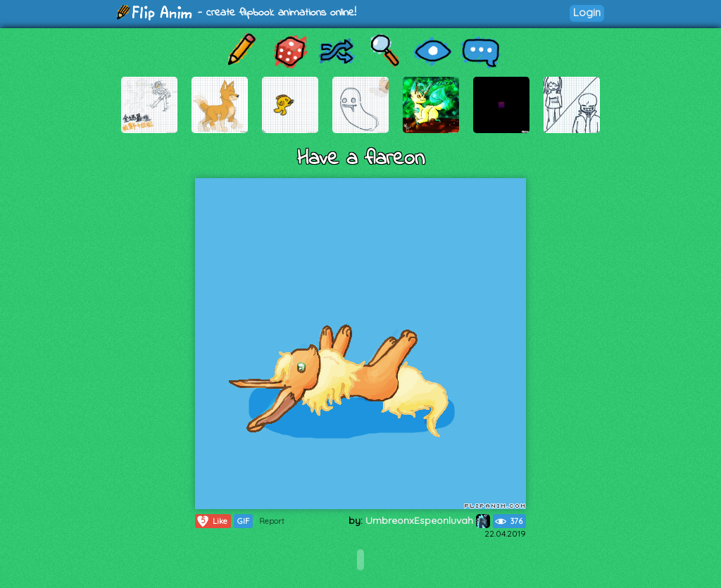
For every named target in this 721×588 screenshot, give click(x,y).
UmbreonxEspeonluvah (428, 520)
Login (587, 12)
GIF (243, 521)
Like (212, 521)
